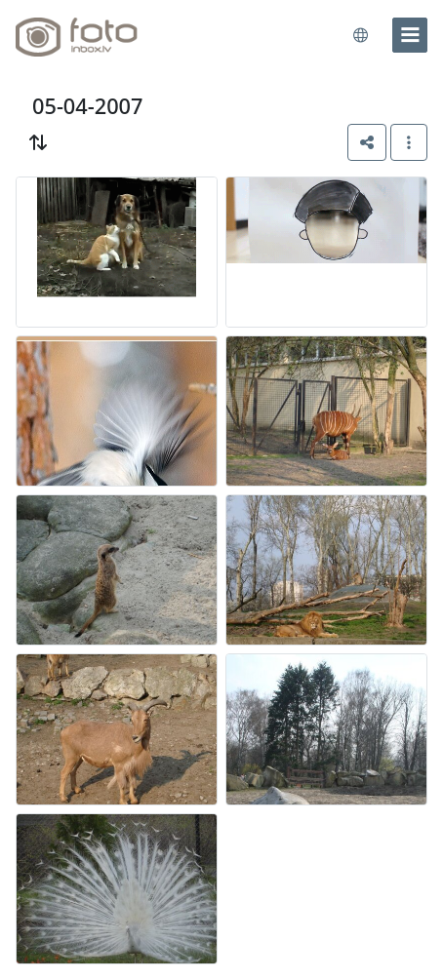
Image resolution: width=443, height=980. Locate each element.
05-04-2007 (88, 106)
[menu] (410, 35)
